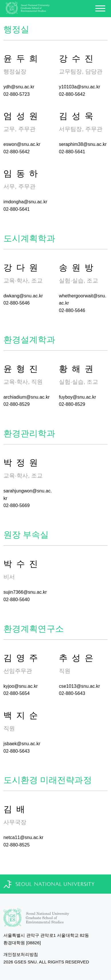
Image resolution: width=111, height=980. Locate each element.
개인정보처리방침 (21, 954)
